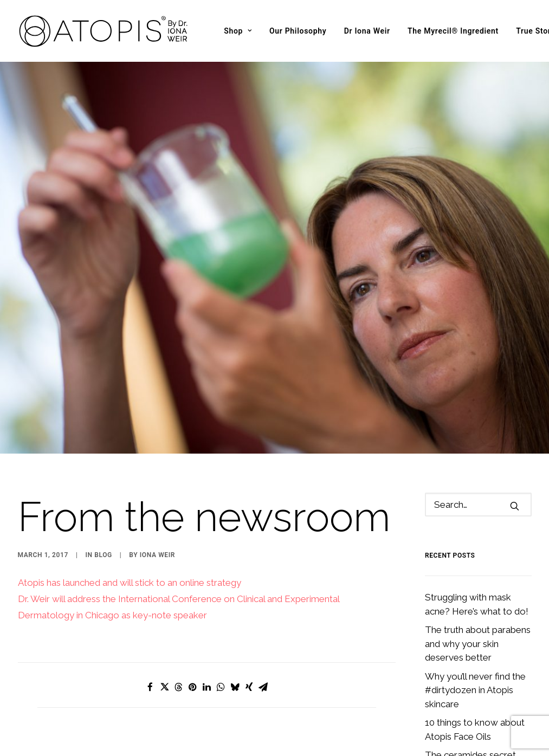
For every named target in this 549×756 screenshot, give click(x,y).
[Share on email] (263, 651)
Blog (103, 519)
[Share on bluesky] (235, 651)
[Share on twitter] (164, 651)
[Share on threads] (178, 651)
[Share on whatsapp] (221, 651)
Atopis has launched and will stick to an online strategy (130, 547)
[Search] (478, 469)
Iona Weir (157, 519)
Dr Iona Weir (367, 31)
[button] (515, 470)
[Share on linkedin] (206, 651)
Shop (238, 31)
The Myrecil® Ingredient (453, 31)
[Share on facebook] (150, 651)
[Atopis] (104, 31)
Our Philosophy (298, 31)
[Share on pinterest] (192, 651)
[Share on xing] (249, 651)
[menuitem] (238, 31)
